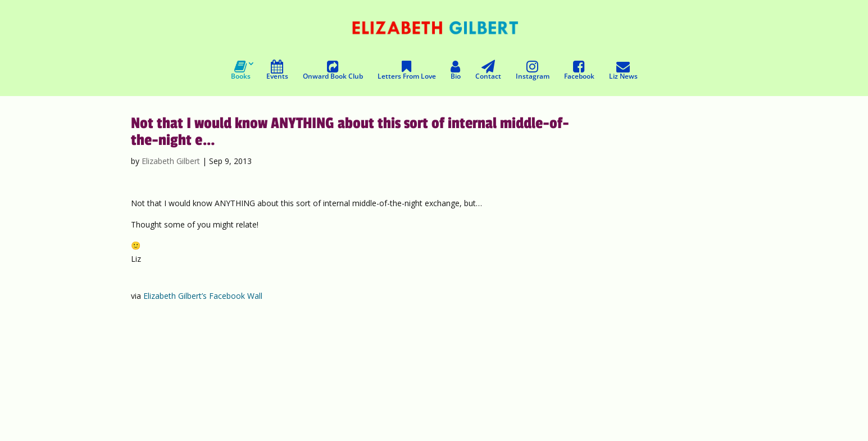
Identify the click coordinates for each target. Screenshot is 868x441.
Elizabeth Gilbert (171, 161)
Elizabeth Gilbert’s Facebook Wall (203, 296)
